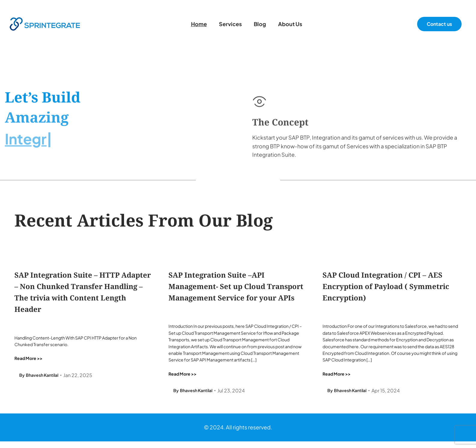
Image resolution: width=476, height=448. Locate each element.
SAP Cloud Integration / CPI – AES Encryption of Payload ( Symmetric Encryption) (386, 286)
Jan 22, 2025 (78, 375)
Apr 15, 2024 (386, 390)
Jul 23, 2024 (231, 390)
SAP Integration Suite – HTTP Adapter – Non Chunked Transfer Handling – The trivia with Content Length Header (83, 292)
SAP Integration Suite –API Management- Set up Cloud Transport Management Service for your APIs (236, 286)
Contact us (439, 24)
